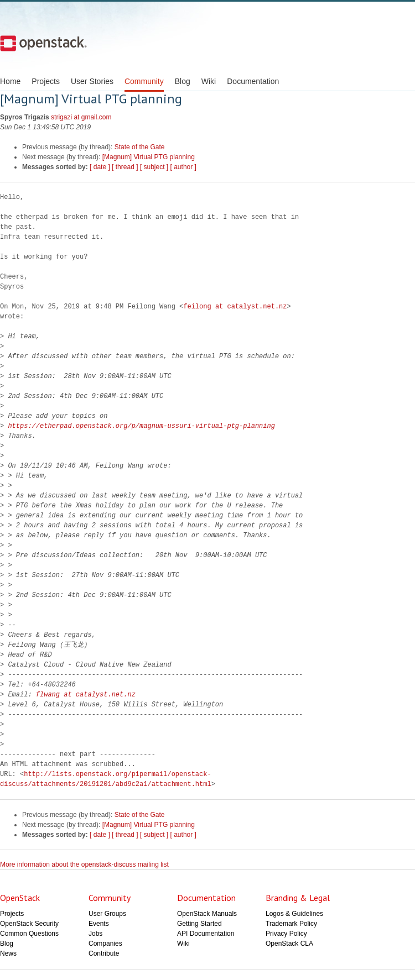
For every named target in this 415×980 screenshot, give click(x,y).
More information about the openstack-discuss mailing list (84, 864)
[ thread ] (125, 167)
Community (144, 81)
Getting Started (199, 924)
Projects (46, 81)
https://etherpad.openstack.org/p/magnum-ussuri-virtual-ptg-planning (141, 426)
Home (10, 81)
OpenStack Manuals (207, 914)
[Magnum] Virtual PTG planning (149, 157)
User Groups (107, 914)
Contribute (104, 953)
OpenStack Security (29, 924)
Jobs (95, 934)
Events (99, 924)
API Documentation (206, 934)
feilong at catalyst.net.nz (235, 306)
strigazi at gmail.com (81, 117)
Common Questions (29, 934)
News (8, 953)
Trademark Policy (291, 924)
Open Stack (43, 43)
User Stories (92, 81)
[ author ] (183, 167)
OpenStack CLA (289, 944)
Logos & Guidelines (294, 914)
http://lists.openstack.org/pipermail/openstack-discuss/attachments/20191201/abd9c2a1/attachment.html (106, 779)
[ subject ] (154, 167)
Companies (105, 944)
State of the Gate (140, 147)
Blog (183, 81)
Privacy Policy (286, 934)
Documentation (253, 81)
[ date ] (100, 167)
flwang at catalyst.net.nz (86, 695)
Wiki (209, 81)
